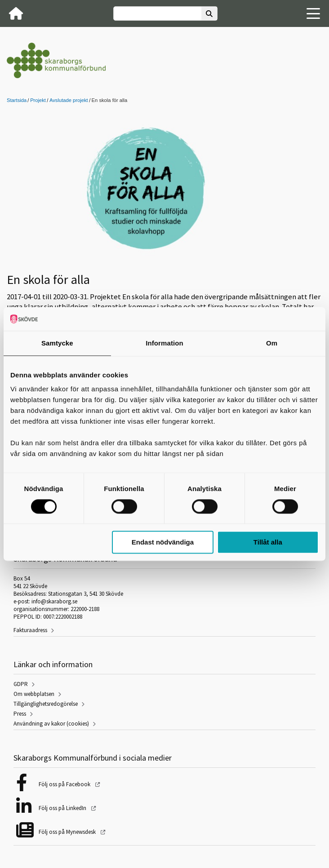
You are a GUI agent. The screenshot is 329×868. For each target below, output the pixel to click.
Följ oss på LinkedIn (63, 808)
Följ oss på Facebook (65, 784)
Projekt (38, 100)
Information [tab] (164, 343)
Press (20, 714)
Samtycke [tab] (57, 343)
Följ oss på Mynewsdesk (68, 832)
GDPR (21, 684)
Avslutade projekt (69, 100)
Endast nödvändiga (163, 542)
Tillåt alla (268, 542)
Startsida (17, 100)
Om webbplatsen (34, 694)
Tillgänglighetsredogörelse (46, 704)
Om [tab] (272, 343)
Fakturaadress (30, 630)
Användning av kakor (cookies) (51, 724)
